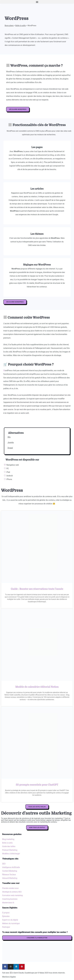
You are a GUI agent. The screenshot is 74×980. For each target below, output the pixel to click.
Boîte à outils (21, 26)
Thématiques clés (10, 859)
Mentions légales (9, 977)
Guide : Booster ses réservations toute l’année (37, 589)
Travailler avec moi (11, 883)
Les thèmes (37, 234)
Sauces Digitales (10, 908)
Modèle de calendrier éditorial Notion (37, 687)
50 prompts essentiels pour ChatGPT (37, 785)
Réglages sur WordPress (37, 265)
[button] (37, 2)
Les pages (37, 147)
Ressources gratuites (12, 834)
